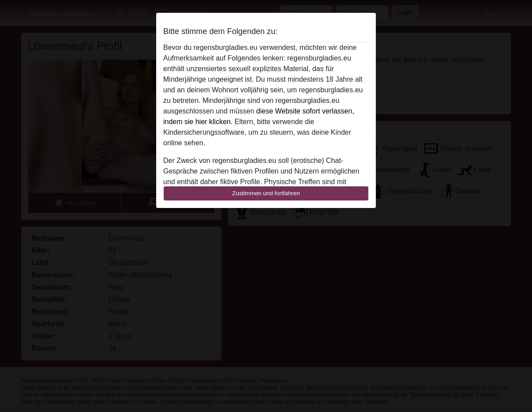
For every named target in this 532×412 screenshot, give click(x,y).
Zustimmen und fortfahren (266, 193)
